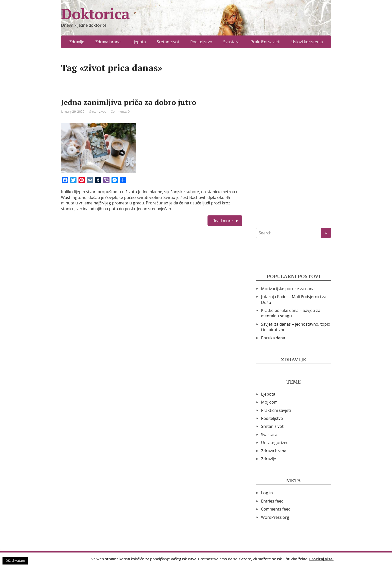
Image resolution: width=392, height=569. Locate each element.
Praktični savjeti (265, 42)
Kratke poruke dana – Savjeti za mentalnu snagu (291, 313)
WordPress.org (275, 517)
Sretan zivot (168, 42)
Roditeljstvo (201, 42)
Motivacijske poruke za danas (289, 289)
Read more (223, 221)
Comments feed (276, 509)
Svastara (231, 42)
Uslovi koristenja (307, 42)
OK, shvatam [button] (15, 561)
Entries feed (272, 501)
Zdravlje (77, 42)
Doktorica (95, 14)
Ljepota (139, 42)
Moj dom (269, 402)
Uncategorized (275, 443)
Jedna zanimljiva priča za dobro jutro (129, 102)
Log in (267, 493)
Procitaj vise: (321, 559)
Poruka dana (273, 338)
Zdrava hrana (108, 42)
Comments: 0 (120, 112)
